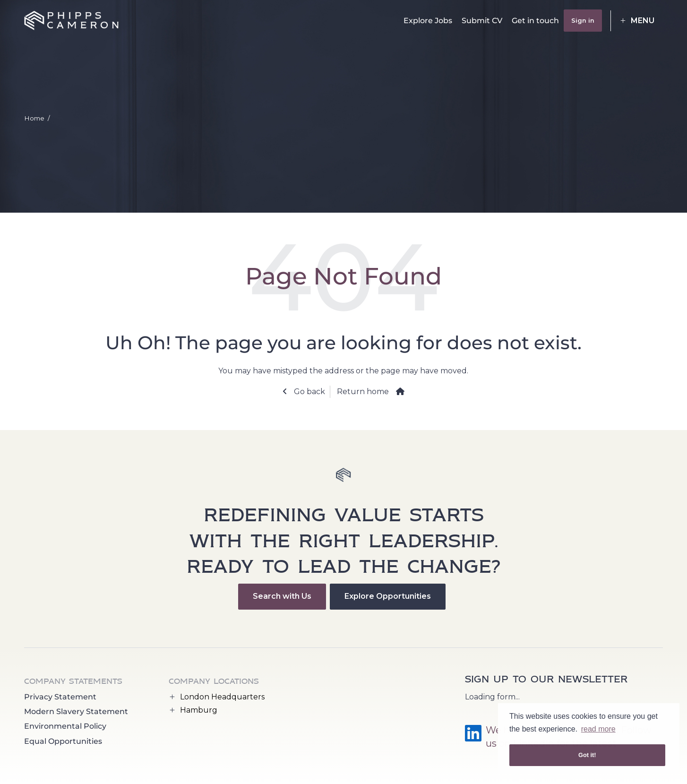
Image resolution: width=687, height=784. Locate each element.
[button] (637, 21)
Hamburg (199, 710)
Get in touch (535, 21)
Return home (363, 392)
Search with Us (282, 596)
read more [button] (598, 729)
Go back (309, 392)
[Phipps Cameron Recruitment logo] (71, 21)
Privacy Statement (60, 697)
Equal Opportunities (63, 741)
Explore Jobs (428, 21)
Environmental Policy (65, 726)
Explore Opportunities (388, 596)
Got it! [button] (587, 755)
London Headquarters (222, 697)
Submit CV (482, 21)
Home (34, 118)
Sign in (583, 21)
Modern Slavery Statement (76, 711)
